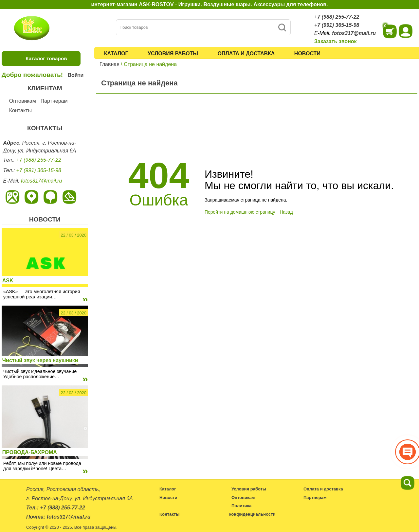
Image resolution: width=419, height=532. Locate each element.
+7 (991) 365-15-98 (337, 25)
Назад (286, 212)
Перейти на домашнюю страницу (240, 212)
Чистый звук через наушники (40, 360)
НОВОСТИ (45, 219)
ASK (8, 281)
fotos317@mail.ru (354, 33)
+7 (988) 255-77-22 (337, 17)
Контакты (20, 110)
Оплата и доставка (246, 53)
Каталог (116, 53)
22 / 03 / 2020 (74, 235)
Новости (307, 53)
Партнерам (54, 101)
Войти (75, 75)
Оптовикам (23, 101)
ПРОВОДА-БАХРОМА (30, 452)
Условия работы (173, 53)
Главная (109, 64)
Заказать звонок (336, 41)
